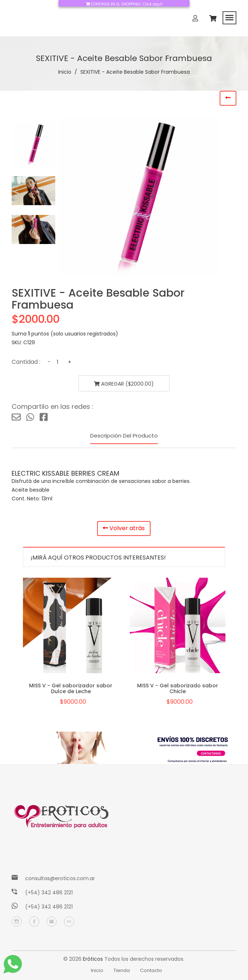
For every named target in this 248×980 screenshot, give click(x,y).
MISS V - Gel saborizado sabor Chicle (178, 688)
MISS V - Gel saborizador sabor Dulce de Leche (71, 688)
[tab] (33, 145)
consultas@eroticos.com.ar (60, 878)
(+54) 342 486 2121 (49, 892)
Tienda (122, 970)
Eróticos (93, 959)
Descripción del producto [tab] (124, 436)
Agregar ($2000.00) (124, 384)
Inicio (65, 72)
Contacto (151, 970)
